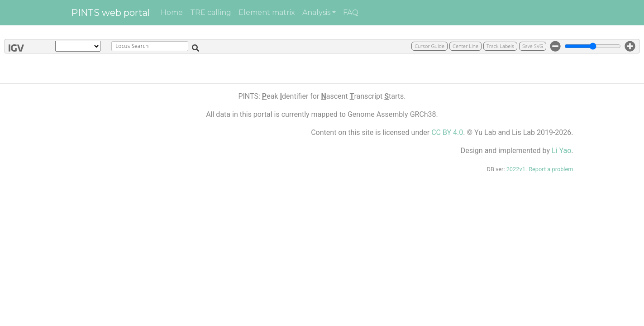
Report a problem (551, 169)
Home (172, 12)
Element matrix (267, 12)
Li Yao (561, 151)
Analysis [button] (316, 12)
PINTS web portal (110, 13)
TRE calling (211, 12)
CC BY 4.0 (447, 132)
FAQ (351, 12)
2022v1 (516, 169)
